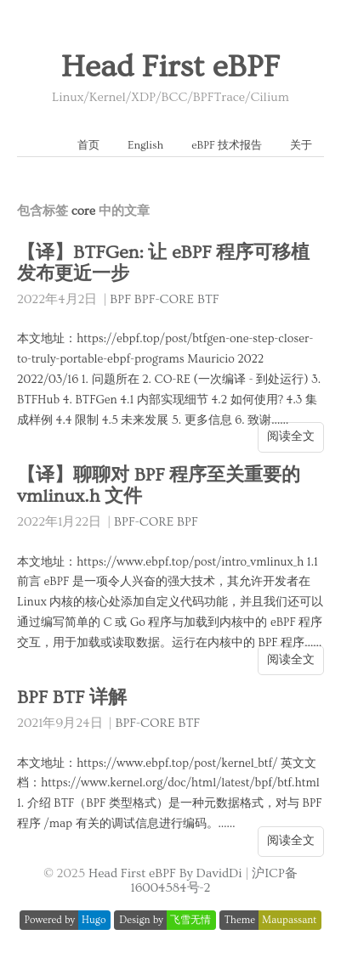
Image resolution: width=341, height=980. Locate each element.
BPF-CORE (164, 299)
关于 (301, 145)
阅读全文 (291, 436)
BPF (120, 299)
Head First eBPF (170, 67)
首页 (88, 145)
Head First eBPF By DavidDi (165, 873)
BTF (208, 299)
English (145, 145)
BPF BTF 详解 (72, 698)
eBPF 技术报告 (227, 145)
